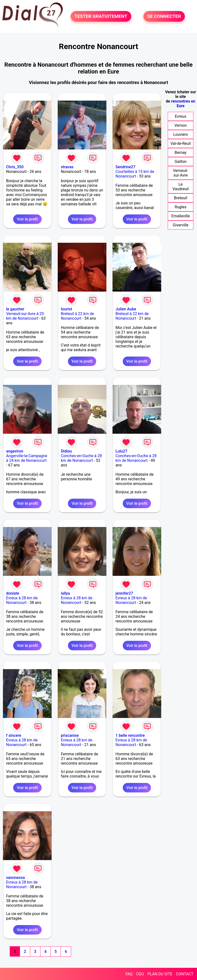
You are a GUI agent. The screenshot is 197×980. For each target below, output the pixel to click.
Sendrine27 (125, 167)
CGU (140, 974)
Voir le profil (27, 219)
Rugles (180, 207)
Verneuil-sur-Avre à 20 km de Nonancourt (25, 316)
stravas (67, 167)
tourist (66, 309)
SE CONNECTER (164, 16)
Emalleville (181, 216)
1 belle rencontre (130, 735)
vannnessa (15, 878)
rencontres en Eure (183, 104)
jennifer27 (124, 593)
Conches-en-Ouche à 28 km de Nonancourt (81, 458)
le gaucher (15, 309)
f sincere (14, 735)
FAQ (129, 974)
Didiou (66, 451)
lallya (65, 593)
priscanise (70, 735)
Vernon (181, 125)
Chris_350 (15, 167)
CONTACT (185, 974)
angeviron (15, 451)
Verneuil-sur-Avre (180, 173)
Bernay (181, 153)
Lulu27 (121, 451)
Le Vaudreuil (181, 187)
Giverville (180, 225)
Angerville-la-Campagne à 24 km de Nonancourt (27, 458)
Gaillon (181, 162)
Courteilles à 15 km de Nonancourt (135, 174)
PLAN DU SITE (160, 974)
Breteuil (180, 198)
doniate (13, 593)
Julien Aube (126, 309)
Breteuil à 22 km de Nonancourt (77, 316)
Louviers (180, 134)
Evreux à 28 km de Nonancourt (22, 600)
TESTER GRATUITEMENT (101, 16)
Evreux (181, 116)
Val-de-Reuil (181, 143)
